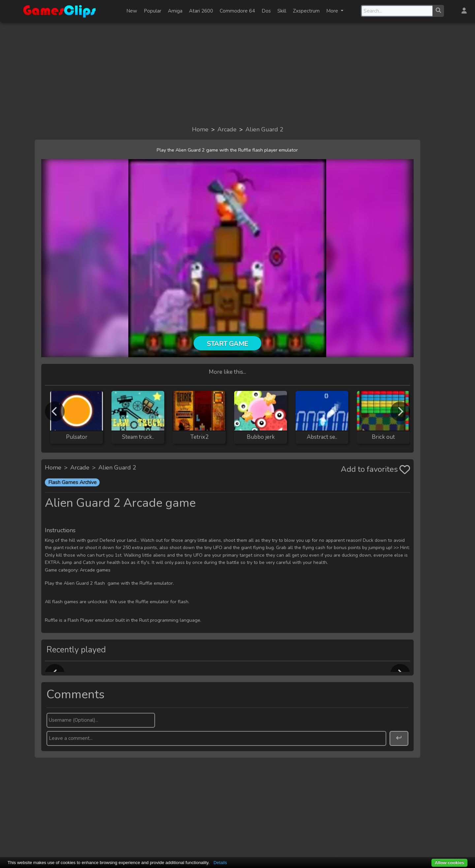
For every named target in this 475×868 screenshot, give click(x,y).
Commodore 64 (237, 11)
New (132, 11)
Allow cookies (449, 863)
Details (220, 863)
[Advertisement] (237, 73)
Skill (282, 11)
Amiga (175, 11)
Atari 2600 (201, 11)
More (333, 11)
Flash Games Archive (72, 482)
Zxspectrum (306, 11)
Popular (153, 11)
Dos (266, 11)
